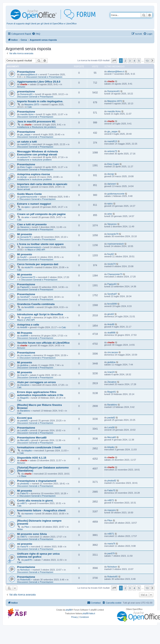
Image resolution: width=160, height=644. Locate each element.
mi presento (25, 544)
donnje (23, 177)
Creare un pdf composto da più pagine (41, 214)
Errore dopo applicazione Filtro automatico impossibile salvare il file (40, 394)
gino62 (28, 317)
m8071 (24, 503)
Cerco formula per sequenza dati (38, 264)
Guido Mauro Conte (29, 194)
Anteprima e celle (28, 325)
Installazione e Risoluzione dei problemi (37, 127)
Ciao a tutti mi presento (32, 224)
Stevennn (25, 227)
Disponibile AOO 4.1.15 (32, 458)
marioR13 (25, 144)
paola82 (24, 421)
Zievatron (25, 385)
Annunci (21, 87)
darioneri (24, 187)
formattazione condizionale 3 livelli (39, 447)
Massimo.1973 (32, 104)
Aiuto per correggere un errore (36, 382)
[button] (114, 61)
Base (24, 476)
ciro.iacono (25, 355)
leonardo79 (26, 237)
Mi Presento (25, 333)
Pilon (27, 527)
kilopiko (28, 451)
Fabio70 (24, 493)
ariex (27, 217)
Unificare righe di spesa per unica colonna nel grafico (38, 555)
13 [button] (147, 61)
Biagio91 (24, 398)
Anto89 (24, 327)
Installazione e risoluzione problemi (34, 160)
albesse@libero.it (29, 74)
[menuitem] (36, 34)
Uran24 (24, 375)
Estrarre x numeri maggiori (34, 204)
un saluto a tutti (27, 142)
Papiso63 (25, 287)
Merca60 (24, 440)
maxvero (29, 514)
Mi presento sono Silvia (32, 534)
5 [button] (139, 61)
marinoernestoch (33, 247)
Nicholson (25, 570)
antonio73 (25, 157)
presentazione (26, 91)
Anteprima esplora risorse (34, 174)
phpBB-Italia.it (89, 614)
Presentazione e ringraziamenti (37, 481)
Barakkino (25, 411)
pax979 (28, 560)
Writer (20, 529)
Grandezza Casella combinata (36, 304)
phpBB (69, 610)
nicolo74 (28, 267)
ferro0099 (29, 307)
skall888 (24, 336)
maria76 (24, 547)
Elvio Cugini (26, 167)
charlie (24, 84)
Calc (30, 107)
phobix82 (25, 484)
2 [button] (125, 61)
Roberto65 (25, 580)
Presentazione (26, 72)
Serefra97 (25, 297)
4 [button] (134, 61)
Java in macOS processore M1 (36, 121)
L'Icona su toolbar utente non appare (40, 244)
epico (27, 207)
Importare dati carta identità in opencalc (42, 184)
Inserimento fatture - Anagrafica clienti (41, 510)
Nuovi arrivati (24, 189)
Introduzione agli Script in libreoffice (40, 314)
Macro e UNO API (36, 250)
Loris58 (24, 430)
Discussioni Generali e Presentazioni (44, 77)
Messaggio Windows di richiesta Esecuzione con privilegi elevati (38, 153)
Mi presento (25, 234)
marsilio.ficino (27, 114)
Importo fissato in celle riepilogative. (40, 101)
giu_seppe (25, 134)
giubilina (24, 365)
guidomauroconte (29, 197)
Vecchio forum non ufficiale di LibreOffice (43, 343)
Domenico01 (26, 94)
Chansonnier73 (28, 277)
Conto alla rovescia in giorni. (35, 501)
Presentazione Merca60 (32, 438)
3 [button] (130, 61)
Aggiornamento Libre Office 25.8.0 (39, 82)
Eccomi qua (25, 418)
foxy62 (23, 257)
